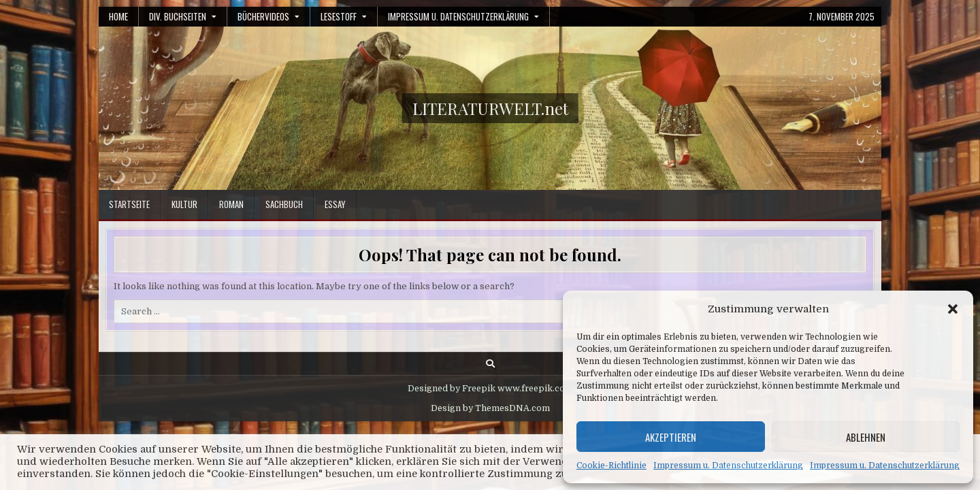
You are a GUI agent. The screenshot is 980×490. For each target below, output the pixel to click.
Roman (231, 204)
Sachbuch (284, 204)
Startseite (129, 204)
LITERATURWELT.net (490, 108)
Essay (335, 204)
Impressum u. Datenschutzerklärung (728, 465)
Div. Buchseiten (178, 16)
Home (118, 16)
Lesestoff (339, 16)
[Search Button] (490, 364)
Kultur (184, 204)
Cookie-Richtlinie (611, 465)
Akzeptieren (671, 437)
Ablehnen (866, 437)
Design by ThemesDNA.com (490, 408)
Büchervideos (263, 16)
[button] (953, 309)
